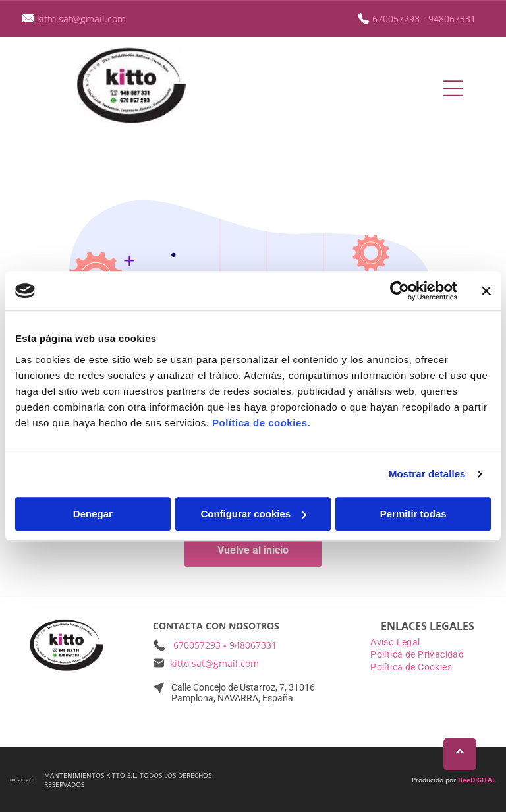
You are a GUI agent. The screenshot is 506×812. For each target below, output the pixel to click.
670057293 (396, 19)
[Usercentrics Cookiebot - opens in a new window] (400, 291)
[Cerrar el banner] (486, 291)
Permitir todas (413, 514)
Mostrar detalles (427, 474)
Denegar (93, 514)
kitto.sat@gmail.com (81, 19)
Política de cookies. (261, 423)
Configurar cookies (253, 514)
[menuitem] (428, 643)
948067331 (452, 19)
